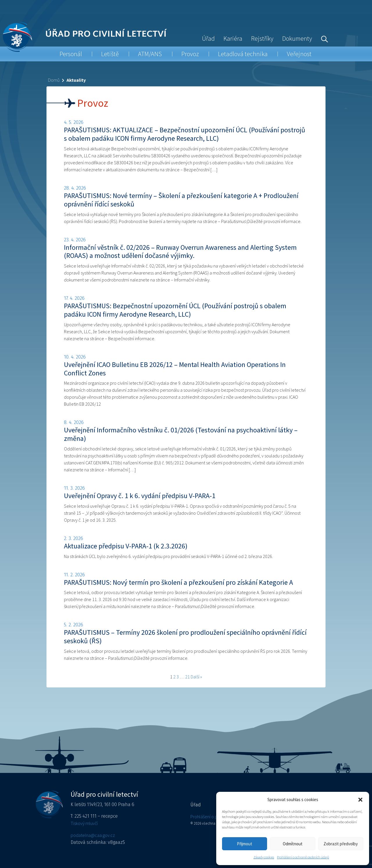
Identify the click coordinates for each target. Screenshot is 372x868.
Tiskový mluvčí (84, 823)
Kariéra (233, 38)
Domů (54, 80)
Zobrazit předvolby (341, 844)
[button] (360, 800)
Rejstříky (262, 38)
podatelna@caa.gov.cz (93, 835)
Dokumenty (297, 38)
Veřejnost (299, 54)
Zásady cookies (264, 857)
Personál (71, 54)
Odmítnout (293, 844)
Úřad (208, 38)
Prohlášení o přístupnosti (214, 817)
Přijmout (245, 844)
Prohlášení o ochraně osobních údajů (303, 857)
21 (187, 677)
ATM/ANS (150, 54)
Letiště (110, 54)
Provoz (190, 54)
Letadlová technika (243, 54)
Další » (196, 677)
